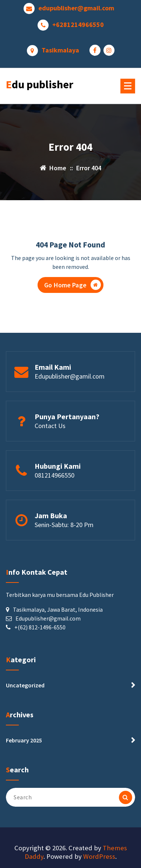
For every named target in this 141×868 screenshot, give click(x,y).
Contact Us (50, 426)
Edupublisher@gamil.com (70, 376)
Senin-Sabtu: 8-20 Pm (64, 525)
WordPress (99, 856)
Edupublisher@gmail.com (48, 618)
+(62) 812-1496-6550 (40, 627)
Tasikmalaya (60, 50)
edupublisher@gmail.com (76, 8)
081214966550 (54, 475)
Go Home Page (73, 285)
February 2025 (24, 740)
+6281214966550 (78, 25)
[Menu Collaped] (128, 86)
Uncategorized (25, 685)
